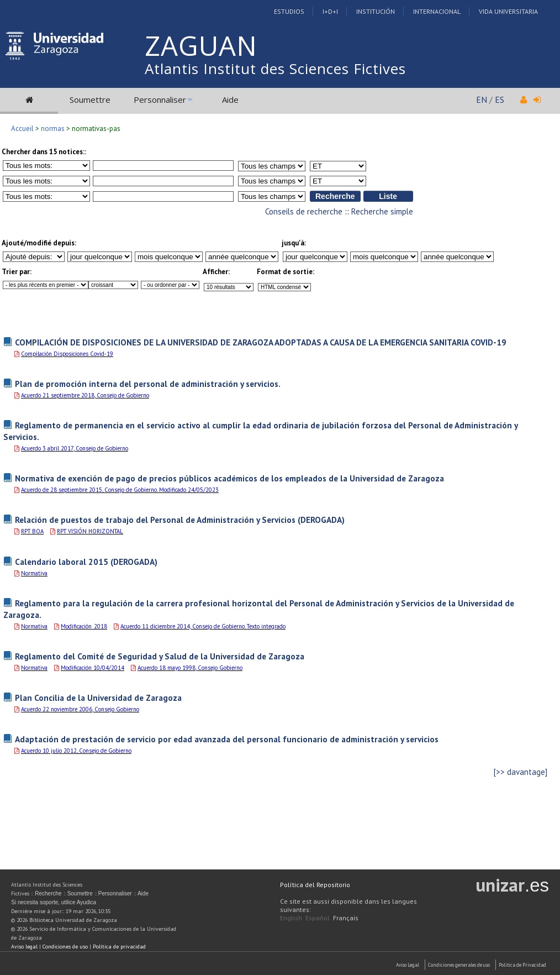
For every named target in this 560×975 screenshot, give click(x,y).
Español (318, 918)
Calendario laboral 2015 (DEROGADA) (86, 562)
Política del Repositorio (315, 885)
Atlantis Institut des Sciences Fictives (275, 69)
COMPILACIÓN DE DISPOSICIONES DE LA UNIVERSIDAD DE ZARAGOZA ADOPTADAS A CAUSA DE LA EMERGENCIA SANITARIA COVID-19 (261, 342)
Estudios (289, 11)
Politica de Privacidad (522, 965)
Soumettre (90, 99)
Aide (230, 99)
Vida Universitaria (508, 11)
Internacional (437, 11)
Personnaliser (160, 99)
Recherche (48, 893)
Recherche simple (382, 211)
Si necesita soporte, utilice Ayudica (54, 902)
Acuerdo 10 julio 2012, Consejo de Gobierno (76, 751)
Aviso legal (24, 947)
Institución (376, 11)
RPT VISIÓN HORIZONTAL (90, 531)
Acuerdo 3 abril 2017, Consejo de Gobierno (75, 448)
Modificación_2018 (84, 626)
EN (482, 99)
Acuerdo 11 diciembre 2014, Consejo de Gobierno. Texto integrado (203, 626)
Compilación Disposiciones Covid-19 (67, 354)
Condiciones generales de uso (459, 965)
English (291, 918)
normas (53, 129)
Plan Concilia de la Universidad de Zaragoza (98, 698)
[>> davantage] (521, 772)
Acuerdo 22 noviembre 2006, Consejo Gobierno (80, 709)
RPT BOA (32, 531)
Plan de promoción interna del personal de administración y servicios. (148, 384)
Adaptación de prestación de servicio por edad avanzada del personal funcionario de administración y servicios (227, 739)
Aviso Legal (408, 965)
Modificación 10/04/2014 (93, 668)
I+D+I (330, 11)
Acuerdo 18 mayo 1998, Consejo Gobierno (190, 668)
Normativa (34, 573)
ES (500, 99)
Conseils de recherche (304, 211)
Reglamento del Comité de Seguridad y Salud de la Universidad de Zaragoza (160, 656)
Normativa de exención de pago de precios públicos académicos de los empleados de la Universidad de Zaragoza (229, 478)
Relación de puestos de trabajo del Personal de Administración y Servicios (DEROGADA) (180, 520)
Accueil (22, 129)
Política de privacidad (119, 947)
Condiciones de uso (65, 947)
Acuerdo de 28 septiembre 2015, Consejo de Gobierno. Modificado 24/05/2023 (120, 490)
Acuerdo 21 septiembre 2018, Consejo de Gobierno (85, 395)
